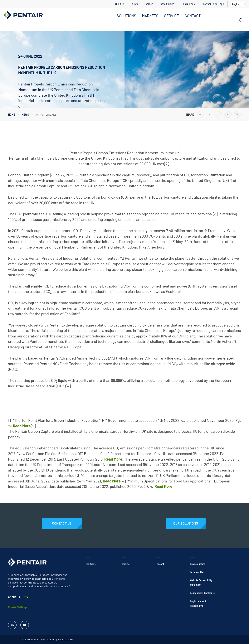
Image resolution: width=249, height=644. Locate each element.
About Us (120, 4)
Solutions (91, 564)
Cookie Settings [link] (66, 639)
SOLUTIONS (126, 16)
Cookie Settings (18, 607)
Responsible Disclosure (202, 593)
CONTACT (193, 16)
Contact (160, 564)
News (135, 4)
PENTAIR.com (189, 4)
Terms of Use (197, 572)
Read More (22, 426)
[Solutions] (186, 523)
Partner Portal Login (214, 4)
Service (126, 564)
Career (149, 4)
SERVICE (171, 16)
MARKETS (150, 16)
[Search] (241, 20)
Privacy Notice (198, 564)
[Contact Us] (62, 523)
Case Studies (167, 4)
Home (12, 115)
